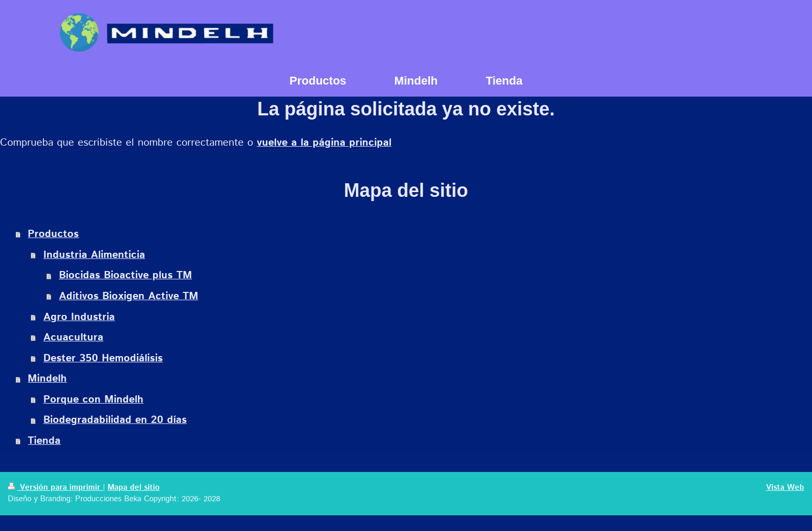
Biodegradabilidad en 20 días (115, 420)
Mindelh (47, 379)
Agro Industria (79, 317)
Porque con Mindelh (93, 400)
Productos (53, 234)
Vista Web (785, 488)
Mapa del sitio (134, 488)
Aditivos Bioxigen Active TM (129, 296)
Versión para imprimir (55, 488)
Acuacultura (73, 338)
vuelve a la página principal (324, 143)
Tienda (44, 441)
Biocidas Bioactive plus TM (126, 275)
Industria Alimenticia (94, 255)
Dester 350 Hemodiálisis (103, 358)
